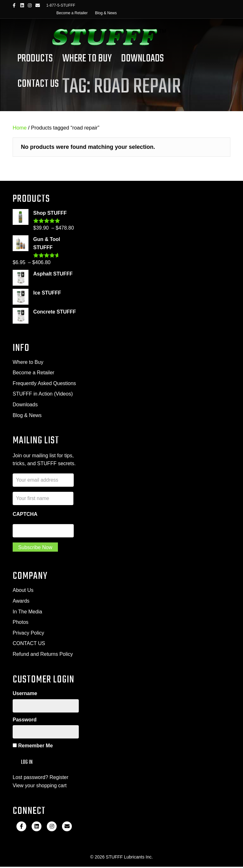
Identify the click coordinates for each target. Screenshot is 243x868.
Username (25, 694)
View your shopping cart (40, 787)
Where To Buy (87, 59)
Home (20, 128)
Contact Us (38, 84)
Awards (21, 602)
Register (59, 779)
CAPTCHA (25, 514)
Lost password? (30, 779)
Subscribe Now (35, 548)
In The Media (27, 612)
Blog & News (106, 13)
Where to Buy (28, 362)
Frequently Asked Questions (44, 383)
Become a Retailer (72, 13)
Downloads (143, 59)
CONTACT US (29, 644)
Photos (21, 623)
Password (25, 721)
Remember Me (33, 747)
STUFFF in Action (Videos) (43, 394)
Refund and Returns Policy (43, 655)
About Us (23, 591)
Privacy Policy (28, 634)
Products (35, 59)
